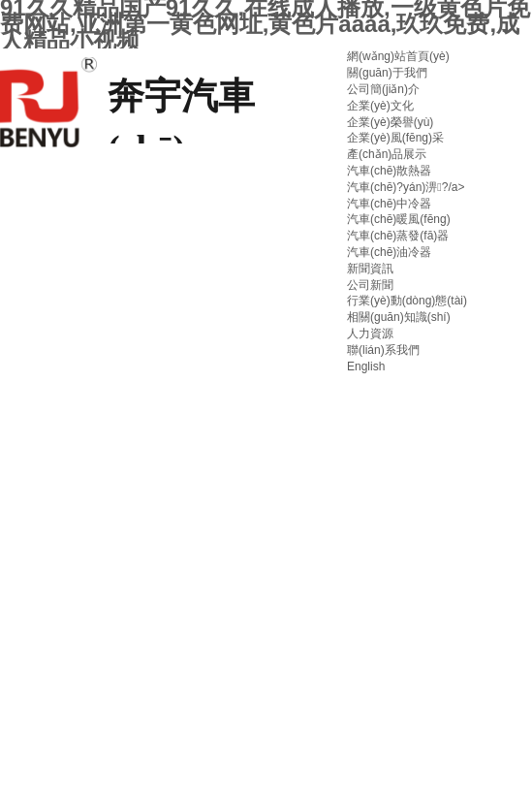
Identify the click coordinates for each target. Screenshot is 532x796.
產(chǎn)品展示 (387, 154)
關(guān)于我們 (387, 73)
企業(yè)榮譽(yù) (390, 122)
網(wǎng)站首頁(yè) (398, 56)
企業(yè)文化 (380, 106)
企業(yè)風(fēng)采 (395, 138)
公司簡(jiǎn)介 (383, 89)
